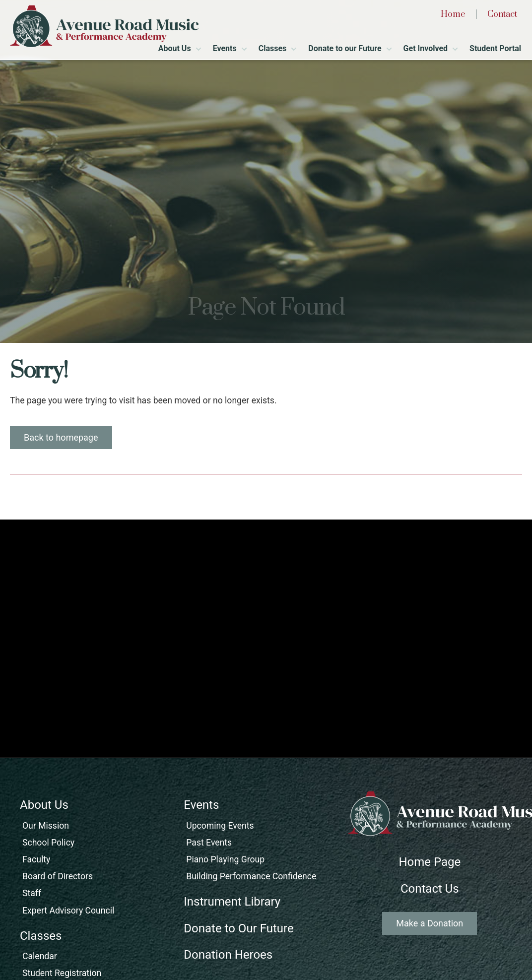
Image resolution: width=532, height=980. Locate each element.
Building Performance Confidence (251, 876)
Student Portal (495, 48)
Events (225, 48)
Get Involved (426, 48)
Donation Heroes (228, 955)
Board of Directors (58, 876)
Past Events (209, 843)
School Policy (48, 843)
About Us (175, 48)
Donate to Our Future (238, 928)
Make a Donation (430, 923)
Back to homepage (61, 437)
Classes (273, 48)
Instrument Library (232, 902)
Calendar (40, 956)
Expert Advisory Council (68, 911)
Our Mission (46, 826)
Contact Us (430, 889)
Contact (502, 14)
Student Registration (62, 973)
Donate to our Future (345, 48)
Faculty (36, 859)
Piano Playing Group (225, 859)
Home (453, 14)
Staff (32, 893)
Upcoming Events (220, 826)
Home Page (430, 862)
